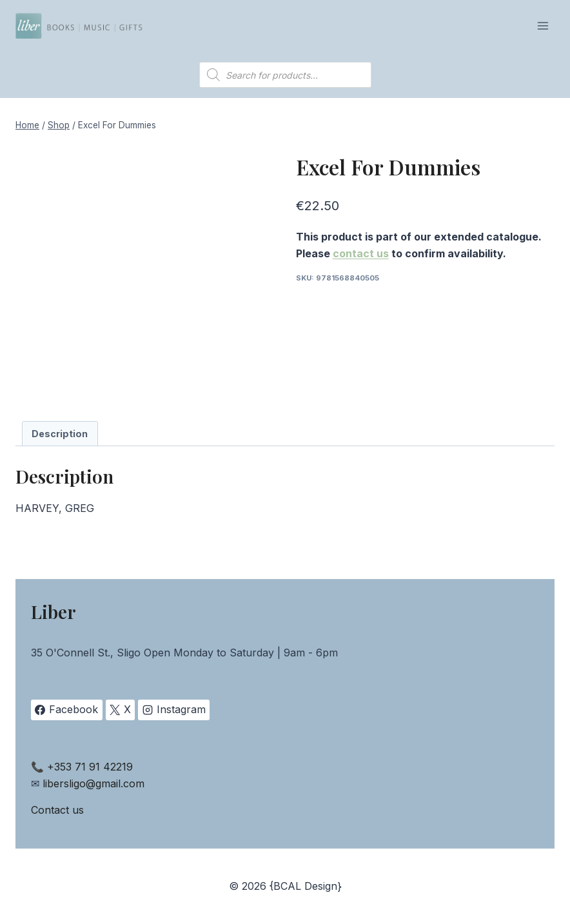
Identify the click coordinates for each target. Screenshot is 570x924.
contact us (361, 253)
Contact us (57, 810)
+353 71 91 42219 (90, 767)
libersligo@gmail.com (93, 783)
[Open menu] (543, 25)
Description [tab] (60, 434)
